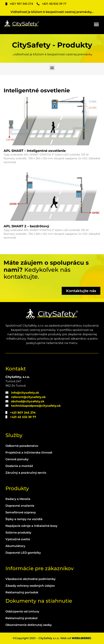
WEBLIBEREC (81, 638)
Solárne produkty (18, 533)
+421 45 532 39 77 (23, 417)
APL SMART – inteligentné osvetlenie (35, 151)
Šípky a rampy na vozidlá (24, 519)
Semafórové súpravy (21, 512)
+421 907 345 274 (23, 413)
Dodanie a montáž (19, 466)
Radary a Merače (18, 499)
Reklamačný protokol (22, 618)
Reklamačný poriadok (22, 592)
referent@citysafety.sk (28, 397)
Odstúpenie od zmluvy (22, 611)
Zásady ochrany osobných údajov (30, 586)
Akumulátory (15, 546)
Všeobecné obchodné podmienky (30, 579)
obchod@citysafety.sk (28, 401)
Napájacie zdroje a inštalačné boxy (31, 526)
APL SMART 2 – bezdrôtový (26, 226)
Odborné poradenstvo (22, 446)
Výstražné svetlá (18, 539)
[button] (96, 25)
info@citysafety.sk (25, 393)
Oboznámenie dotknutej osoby (29, 625)
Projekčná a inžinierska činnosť (29, 453)
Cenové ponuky (17, 459)
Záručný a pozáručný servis (26, 473)
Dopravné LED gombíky (23, 553)
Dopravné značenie (20, 506)
